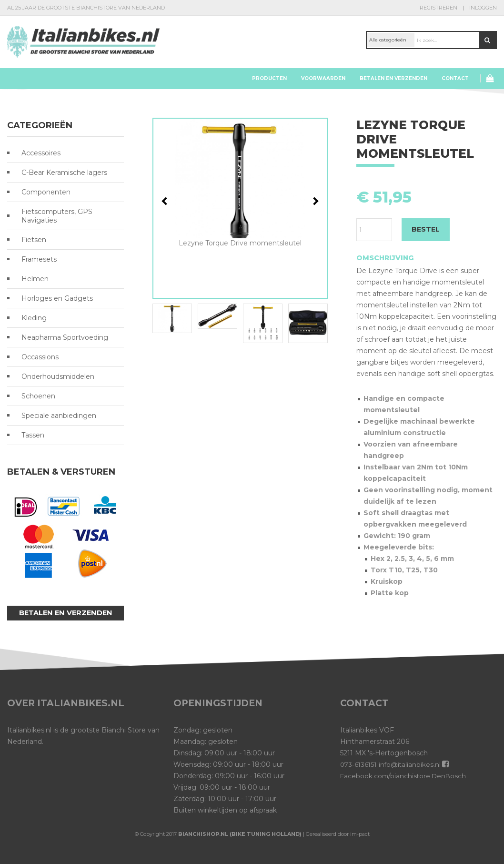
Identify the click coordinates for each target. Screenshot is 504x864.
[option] (240, 183)
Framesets (39, 259)
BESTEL (426, 229)
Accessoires (41, 153)
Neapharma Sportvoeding (65, 337)
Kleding (34, 318)
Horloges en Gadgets (57, 298)
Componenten (46, 192)
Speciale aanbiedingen (59, 416)
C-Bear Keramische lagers (64, 173)
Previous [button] (166, 201)
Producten (269, 78)
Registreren (438, 8)
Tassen (33, 435)
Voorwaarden (323, 78)
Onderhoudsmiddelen (58, 376)
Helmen (35, 279)
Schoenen (38, 396)
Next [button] (315, 201)
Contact (455, 78)
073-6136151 (359, 764)
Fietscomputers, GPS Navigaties (57, 216)
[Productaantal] (374, 230)
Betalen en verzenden (393, 78)
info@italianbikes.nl (412, 764)
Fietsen (34, 240)
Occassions (40, 357)
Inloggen (483, 8)
